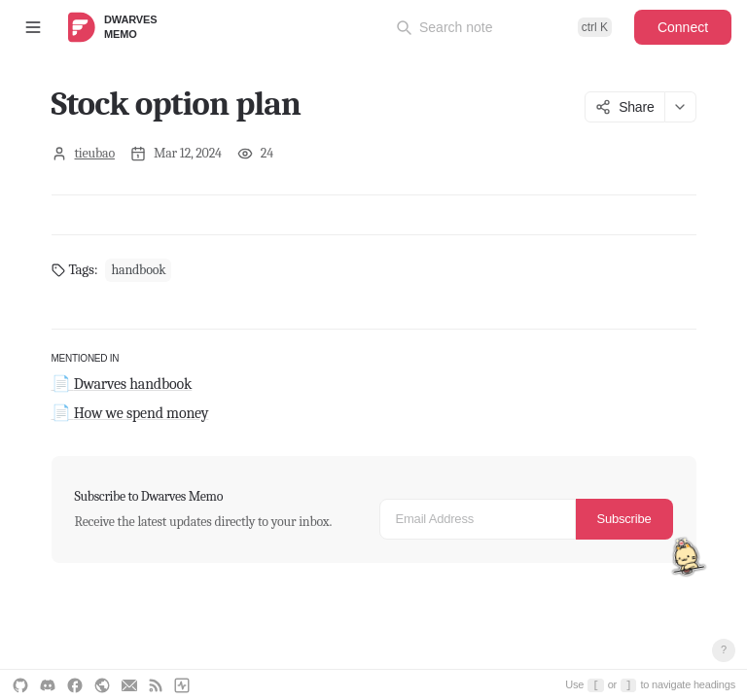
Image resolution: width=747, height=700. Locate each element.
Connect (683, 27)
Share (624, 107)
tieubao (95, 153)
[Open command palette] (504, 27)
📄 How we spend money (130, 413)
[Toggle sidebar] (33, 27)
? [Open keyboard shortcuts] (724, 649)
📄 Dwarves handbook (122, 384)
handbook (138, 270)
